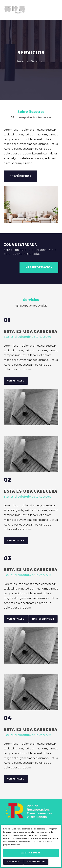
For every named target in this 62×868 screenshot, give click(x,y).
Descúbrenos (21, 176)
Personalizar (36, 862)
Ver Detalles (16, 381)
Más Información (39, 267)
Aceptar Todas (31, 853)
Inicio (21, 61)
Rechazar (13, 862)
